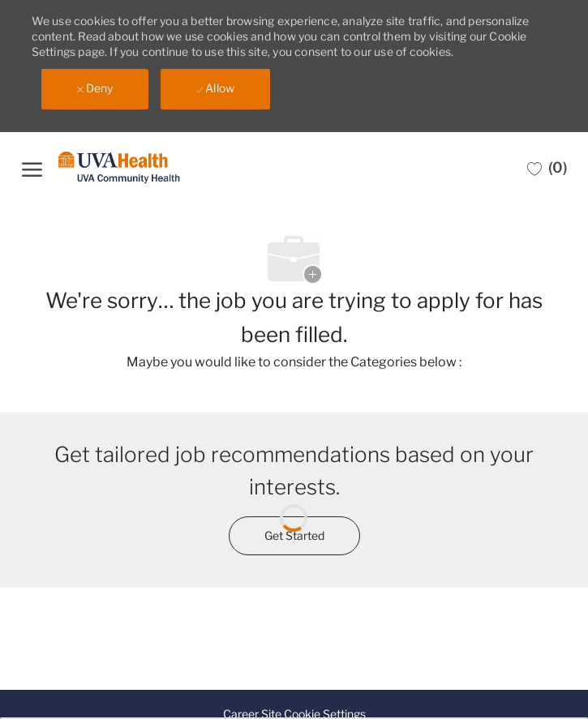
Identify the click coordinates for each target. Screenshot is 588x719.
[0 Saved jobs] (547, 168)
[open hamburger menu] (32, 167)
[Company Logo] (119, 168)
